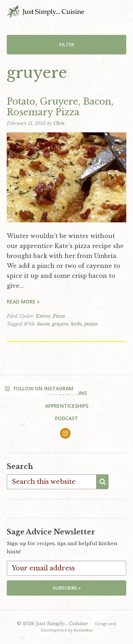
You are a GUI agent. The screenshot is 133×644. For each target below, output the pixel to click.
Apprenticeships (67, 406)
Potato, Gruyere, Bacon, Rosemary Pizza (60, 107)
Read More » (23, 302)
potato (91, 324)
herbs (76, 324)
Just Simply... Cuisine (46, 12)
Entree (43, 316)
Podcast (66, 418)
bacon (43, 324)
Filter (67, 44)
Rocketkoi (83, 630)
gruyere (60, 324)
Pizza (59, 316)
